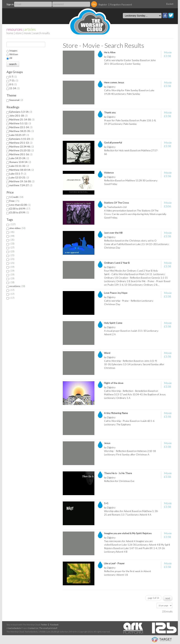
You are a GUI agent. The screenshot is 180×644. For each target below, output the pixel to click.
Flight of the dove (114, 383)
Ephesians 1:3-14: (21, 112)
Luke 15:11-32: (19, 166)
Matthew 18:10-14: (22, 170)
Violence (109, 173)
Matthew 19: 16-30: (22, 181)
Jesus (107, 443)
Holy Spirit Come (113, 323)
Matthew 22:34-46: (22, 146)
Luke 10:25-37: (19, 135)
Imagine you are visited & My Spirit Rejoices (128, 533)
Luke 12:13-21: (19, 177)
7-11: (14, 80)
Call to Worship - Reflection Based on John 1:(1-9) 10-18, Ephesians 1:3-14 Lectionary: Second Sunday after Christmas (134, 364)
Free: (14, 201)
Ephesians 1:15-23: (21, 139)
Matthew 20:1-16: (21, 154)
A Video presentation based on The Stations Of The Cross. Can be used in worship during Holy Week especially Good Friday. (135, 214)
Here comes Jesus (114, 82)
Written (14, 54)
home (10, 33)
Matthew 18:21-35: (22, 131)
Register (103, 4)
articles (30, 29)
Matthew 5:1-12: (20, 123)
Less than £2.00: (20, 205)
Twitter (171, 15)
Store (19, 33)
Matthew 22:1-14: (21, 127)
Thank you (110, 112)
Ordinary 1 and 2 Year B (117, 263)
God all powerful (113, 142)
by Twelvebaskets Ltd (115, 207)
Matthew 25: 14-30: (22, 119)
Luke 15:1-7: (18, 174)
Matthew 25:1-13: (21, 143)
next (168, 598)
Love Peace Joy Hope (116, 293)
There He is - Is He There (118, 473)
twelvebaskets (15, 628)
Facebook (165, 15)
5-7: (13, 77)
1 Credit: (16, 197)
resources (14, 29)
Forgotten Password (121, 4)
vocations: (17, 286)
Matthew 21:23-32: (22, 150)
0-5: (13, 84)
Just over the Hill (113, 233)
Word (107, 353)
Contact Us (33, 628)
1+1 (106, 503)
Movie (27, 33)
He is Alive (110, 52)
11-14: (15, 88)
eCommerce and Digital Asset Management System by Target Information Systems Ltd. (161, 640)
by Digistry (110, 57)
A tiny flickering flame (116, 413)
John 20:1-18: (18, 116)
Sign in (10, 4)
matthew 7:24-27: (21, 185)
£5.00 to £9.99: (19, 212)
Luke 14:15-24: (19, 158)
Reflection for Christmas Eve (119, 481)
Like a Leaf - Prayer (114, 563)
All (11, 58)
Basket (170, 4)
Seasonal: (16, 100)
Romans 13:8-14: (20, 162)
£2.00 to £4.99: (20, 209)
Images (13, 51)
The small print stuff (48, 628)
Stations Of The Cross (117, 203)
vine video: (17, 228)
